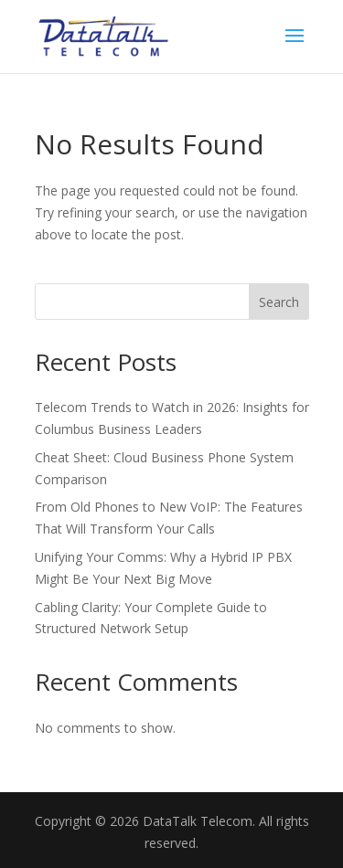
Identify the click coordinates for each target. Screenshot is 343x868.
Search (279, 302)
